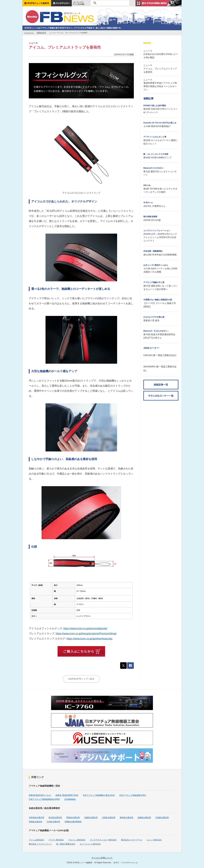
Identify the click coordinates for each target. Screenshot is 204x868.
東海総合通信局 (126, 818)
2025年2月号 (41, 33)
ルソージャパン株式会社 (90, 844)
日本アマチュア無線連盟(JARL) (133, 795)
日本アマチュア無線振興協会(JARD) (44, 799)
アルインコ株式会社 (77, 840)
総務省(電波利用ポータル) (40, 795)
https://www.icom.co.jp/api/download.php (89, 639)
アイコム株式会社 (36, 840)
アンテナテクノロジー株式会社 (103, 840)
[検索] (110, 3)
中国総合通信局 (162, 818)
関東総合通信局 (73, 818)
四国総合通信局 (35, 822)
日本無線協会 (70, 799)
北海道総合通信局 (36, 818)
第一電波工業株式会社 (66, 844)
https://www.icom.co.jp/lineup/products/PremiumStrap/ (86, 634)
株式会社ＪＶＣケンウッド (40, 844)
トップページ (29, 33)
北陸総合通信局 (109, 818)
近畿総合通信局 (144, 818)
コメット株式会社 (154, 840)
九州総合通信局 (53, 822)
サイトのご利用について (102, 858)
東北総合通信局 (55, 818)
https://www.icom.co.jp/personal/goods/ (85, 628)
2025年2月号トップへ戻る (81, 679)
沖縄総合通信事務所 (73, 822)
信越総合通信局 (91, 818)
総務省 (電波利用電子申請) (67, 795)
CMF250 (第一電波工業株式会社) (160, 355)
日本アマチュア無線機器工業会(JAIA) (99, 795)
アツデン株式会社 (56, 840)
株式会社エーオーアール (132, 840)
